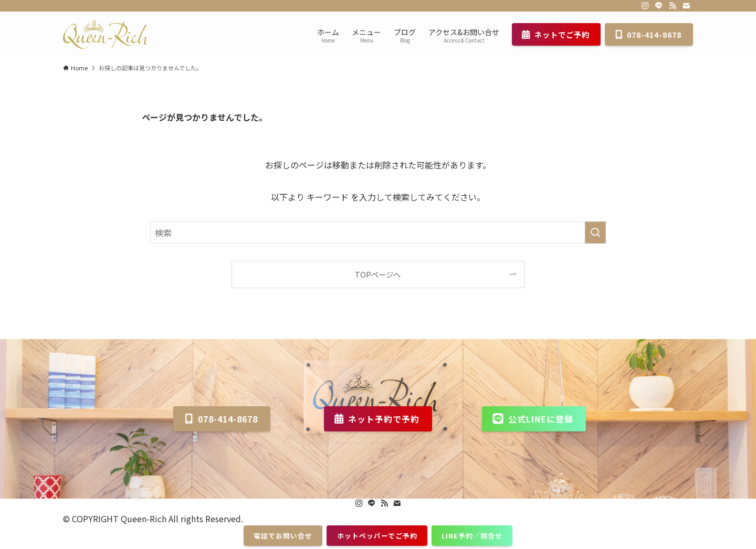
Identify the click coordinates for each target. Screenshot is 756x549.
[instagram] (645, 6)
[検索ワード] (378, 233)
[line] (659, 6)
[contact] (686, 6)
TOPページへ (378, 274)
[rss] (673, 6)
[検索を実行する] (595, 233)
